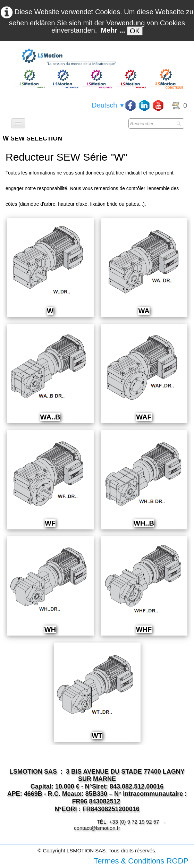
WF (50, 523)
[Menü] (18, 123)
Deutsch (108, 105)
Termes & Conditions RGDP (141, 861)
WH (50, 629)
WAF (144, 417)
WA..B (50, 417)
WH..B (144, 523)
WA (144, 311)
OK (135, 31)
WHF (144, 629)
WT (97, 735)
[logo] (98, 58)
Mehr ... (113, 30)
